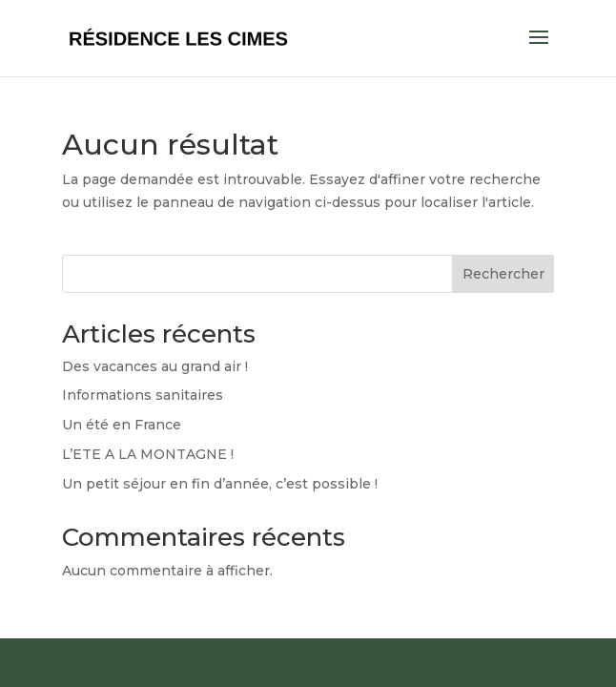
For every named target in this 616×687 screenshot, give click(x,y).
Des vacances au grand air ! (155, 366)
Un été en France (122, 425)
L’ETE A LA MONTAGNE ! (148, 454)
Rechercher (503, 274)
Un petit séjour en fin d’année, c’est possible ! (220, 484)
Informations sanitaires (143, 395)
